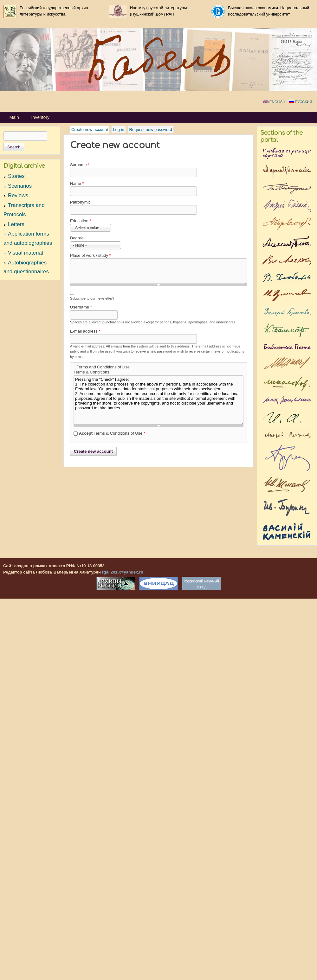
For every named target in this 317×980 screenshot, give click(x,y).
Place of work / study (91, 255)
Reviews (18, 195)
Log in (118, 130)
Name (77, 183)
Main (14, 117)
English (274, 102)
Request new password (151, 130)
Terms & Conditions (91, 372)
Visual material (26, 253)
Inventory (40, 117)
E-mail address (85, 331)
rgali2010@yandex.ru (122, 572)
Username (81, 307)
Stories (16, 176)
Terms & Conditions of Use (112, 433)
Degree (77, 238)
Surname (80, 165)
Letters (16, 224)
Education (81, 221)
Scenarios (20, 186)
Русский (300, 102)
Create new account (91, 129)
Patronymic (80, 202)
